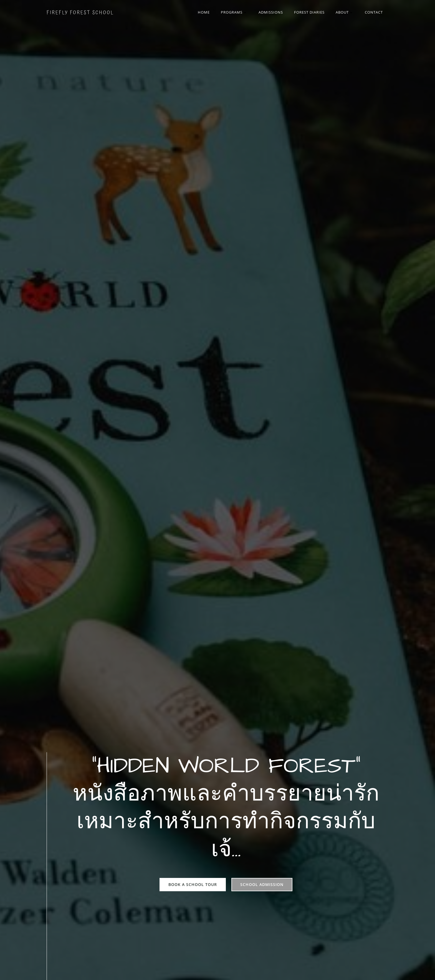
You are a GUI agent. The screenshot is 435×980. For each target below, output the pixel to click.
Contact (374, 12)
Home (204, 12)
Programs (234, 12)
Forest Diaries (309, 12)
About (345, 12)
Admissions (271, 12)
